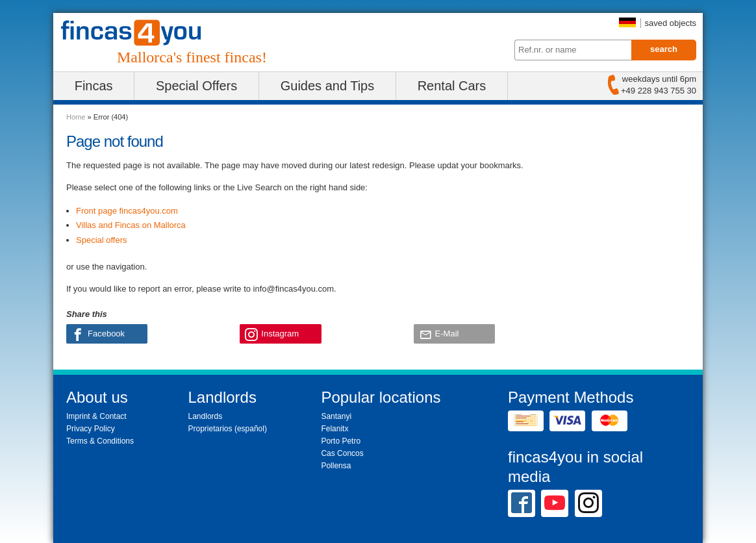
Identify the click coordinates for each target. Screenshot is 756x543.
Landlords (206, 416)
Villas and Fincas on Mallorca (131, 225)
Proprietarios (210, 429)
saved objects (671, 23)
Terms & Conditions (100, 441)
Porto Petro (341, 441)
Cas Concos (342, 453)
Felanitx (334, 429)
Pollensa (336, 466)
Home (76, 117)
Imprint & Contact (96, 416)
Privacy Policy (91, 429)
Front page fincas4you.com (127, 211)
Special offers (102, 240)
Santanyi (336, 416)
